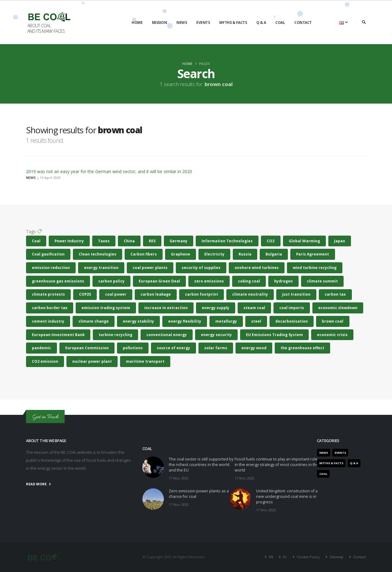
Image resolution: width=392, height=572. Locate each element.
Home (137, 23)
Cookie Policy (308, 557)
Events (203, 23)
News (182, 23)
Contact (303, 23)
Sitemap (336, 557)
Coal (280, 23)
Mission (160, 23)
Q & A (261, 23)
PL (285, 557)
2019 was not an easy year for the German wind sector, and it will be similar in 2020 (109, 171)
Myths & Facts (233, 23)
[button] (343, 22)
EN (271, 557)
